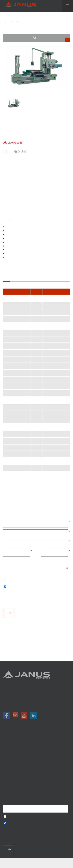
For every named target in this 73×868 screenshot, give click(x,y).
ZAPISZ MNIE (10, 849)
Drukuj (20, 151)
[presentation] (33, 599)
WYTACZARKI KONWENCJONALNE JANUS (14, 22)
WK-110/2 (19, 22)
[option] (36, 67)
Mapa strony (36, 787)
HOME (4, 22)
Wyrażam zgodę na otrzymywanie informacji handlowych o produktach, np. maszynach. (5, 587)
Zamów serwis (36, 772)
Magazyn (36, 757)
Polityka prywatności (36, 782)
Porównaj (6, 152)
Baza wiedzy (36, 777)
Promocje (36, 752)
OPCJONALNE (15, 217)
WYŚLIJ (10, 613)
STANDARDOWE (7, 217)
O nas (36, 762)
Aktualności (36, 767)
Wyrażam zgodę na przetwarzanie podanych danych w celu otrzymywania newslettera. (5, 581)
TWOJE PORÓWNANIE (52, 39)
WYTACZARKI (8, 22)
